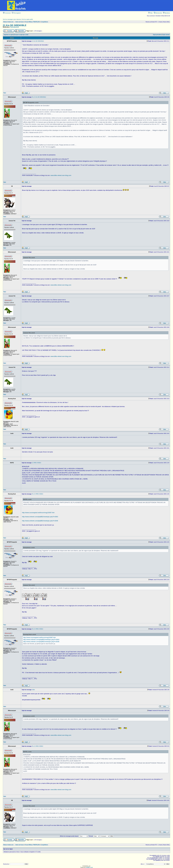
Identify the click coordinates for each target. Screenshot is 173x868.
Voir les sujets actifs (27, 19)
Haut (5, 93)
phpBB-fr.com (89, 867)
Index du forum (20, 22)
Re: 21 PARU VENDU (38, 494)
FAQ (150, 13)
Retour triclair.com (8, 22)
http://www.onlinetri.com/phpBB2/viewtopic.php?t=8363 (40, 517)
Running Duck (15, 27)
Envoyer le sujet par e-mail (21, 35)
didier (33, 690)
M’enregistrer (16, 13)
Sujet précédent (157, 35)
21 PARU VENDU (37, 463)
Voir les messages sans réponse (12, 19)
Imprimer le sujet (8, 35)
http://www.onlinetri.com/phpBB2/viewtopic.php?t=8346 (40, 521)
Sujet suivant (166, 35)
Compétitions (44, 22)
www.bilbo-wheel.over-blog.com (61, 175)
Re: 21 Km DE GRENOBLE (39, 97)
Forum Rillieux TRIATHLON (32, 22)
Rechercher (158, 13)
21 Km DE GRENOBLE (15, 25)
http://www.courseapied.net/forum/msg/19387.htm (38, 513)
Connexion (7, 13)
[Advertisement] (103, 6)
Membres (166, 13)
